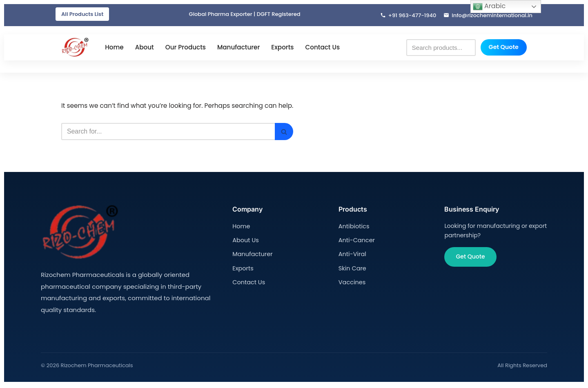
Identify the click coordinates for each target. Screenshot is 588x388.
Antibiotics (353, 227)
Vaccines (352, 282)
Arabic (489, 6)
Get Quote (504, 48)
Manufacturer (238, 48)
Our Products (186, 48)
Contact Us (322, 48)
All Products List (82, 14)
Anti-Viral (352, 254)
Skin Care (352, 268)
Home (114, 48)
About (145, 48)
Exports (282, 48)
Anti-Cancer (356, 241)
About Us (245, 241)
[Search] (173, 133)
